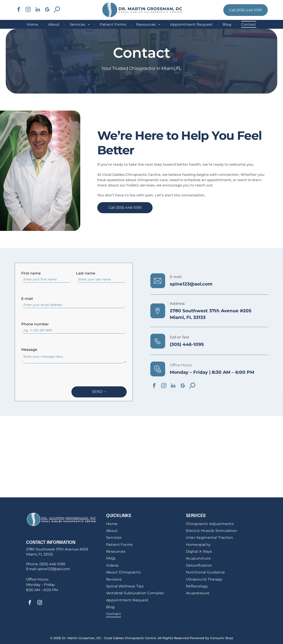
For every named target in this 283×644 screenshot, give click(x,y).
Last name (86, 273)
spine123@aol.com (191, 284)
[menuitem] (33, 24)
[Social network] (57, 10)
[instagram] (28, 10)
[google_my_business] (47, 10)
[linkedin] (38, 10)
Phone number (35, 324)
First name (31, 273)
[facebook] (19, 10)
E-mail (27, 299)
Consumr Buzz (222, 638)
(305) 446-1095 (187, 344)
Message (29, 350)
